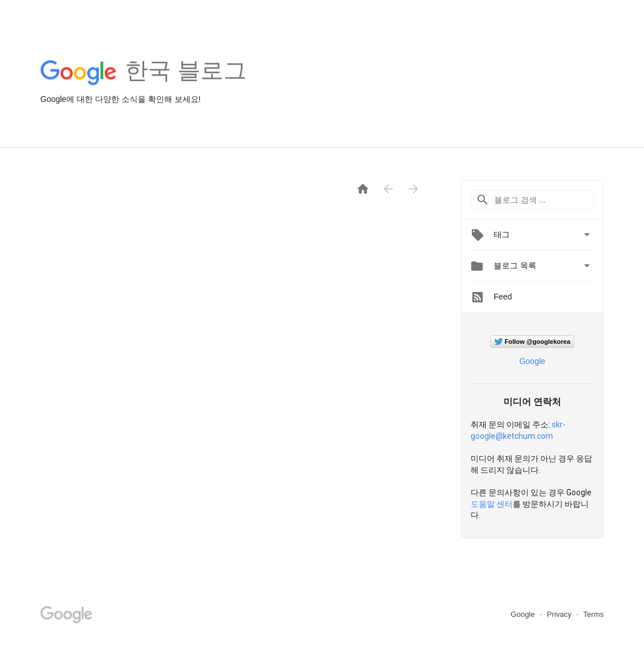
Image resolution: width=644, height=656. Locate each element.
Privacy (560, 614)
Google (532, 361)
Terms (594, 614)
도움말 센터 (492, 504)
